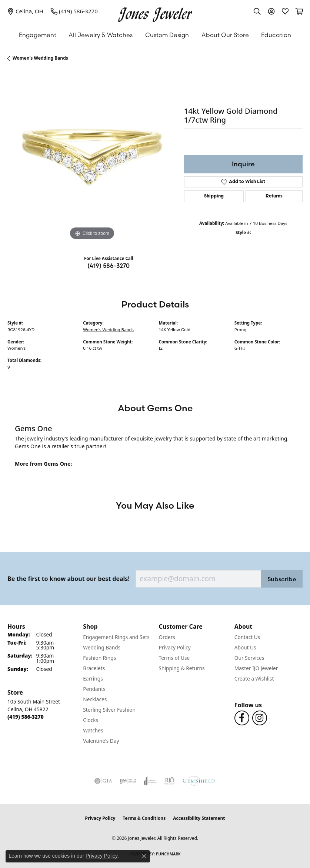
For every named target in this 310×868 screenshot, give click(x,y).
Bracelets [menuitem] (94, 668)
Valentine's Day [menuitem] (101, 741)
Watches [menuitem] (93, 730)
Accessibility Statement (199, 818)
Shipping (214, 196)
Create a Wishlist (254, 679)
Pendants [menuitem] (94, 689)
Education (276, 35)
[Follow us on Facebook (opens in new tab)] (242, 718)
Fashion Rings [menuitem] (99, 658)
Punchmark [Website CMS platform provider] (168, 854)
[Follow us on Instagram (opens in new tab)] (260, 718)
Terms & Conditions (144, 818)
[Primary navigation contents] (155, 35)
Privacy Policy (175, 647)
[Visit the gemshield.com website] (199, 781)
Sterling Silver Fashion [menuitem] (109, 710)
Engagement (38, 35)
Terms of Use (174, 658)
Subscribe (282, 579)
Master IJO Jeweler (256, 668)
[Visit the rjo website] (170, 781)
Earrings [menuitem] (93, 679)
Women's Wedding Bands (40, 58)
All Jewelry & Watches (101, 35)
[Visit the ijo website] (128, 781)
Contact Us (247, 637)
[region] (92, 158)
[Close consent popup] (144, 856)
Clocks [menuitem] (91, 720)
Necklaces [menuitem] (95, 699)
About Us (245, 647)
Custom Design (167, 35)
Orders (167, 637)
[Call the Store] (26, 717)
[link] (25, 11)
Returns (274, 196)
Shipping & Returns (182, 668)
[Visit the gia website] (103, 781)
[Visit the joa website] (150, 781)
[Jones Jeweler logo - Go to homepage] (155, 13)
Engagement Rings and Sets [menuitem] (116, 637)
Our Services (249, 658)
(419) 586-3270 (109, 266)
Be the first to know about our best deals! (69, 579)
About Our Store (225, 35)
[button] (257, 11)
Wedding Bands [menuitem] (102, 647)
